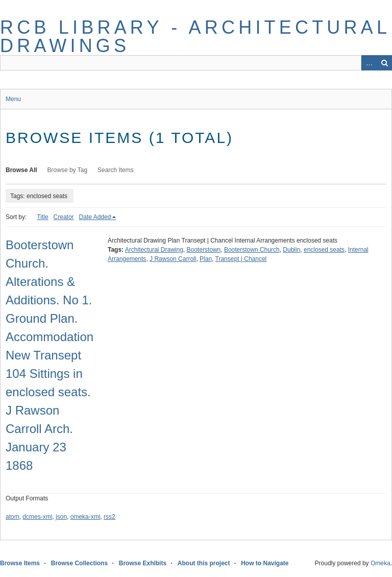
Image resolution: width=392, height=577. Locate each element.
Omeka (381, 563)
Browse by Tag (68, 170)
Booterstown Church (252, 250)
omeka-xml (85, 517)
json (61, 517)
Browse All (21, 170)
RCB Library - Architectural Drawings (195, 37)
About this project (204, 563)
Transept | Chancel (241, 259)
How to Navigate (265, 563)
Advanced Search (369, 63)
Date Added (95, 217)
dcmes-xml (37, 517)
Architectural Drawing (154, 250)
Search (384, 63)
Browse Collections (79, 563)
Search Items (116, 170)
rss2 (109, 517)
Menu (13, 99)
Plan (206, 259)
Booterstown (204, 250)
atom (13, 517)
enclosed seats (324, 250)
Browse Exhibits (143, 563)
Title (42, 217)
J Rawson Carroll (173, 259)
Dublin (291, 250)
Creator (64, 217)
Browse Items (20, 563)
